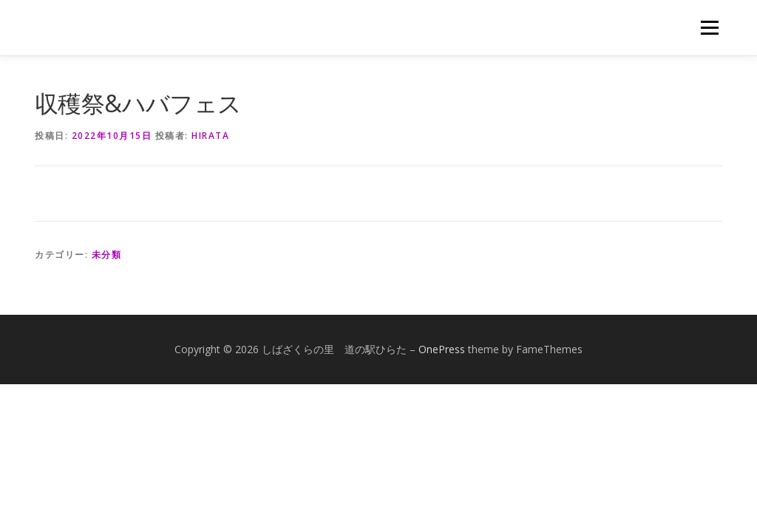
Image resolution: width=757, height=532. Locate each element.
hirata (210, 136)
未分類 (107, 255)
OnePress (442, 349)
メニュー (709, 28)
